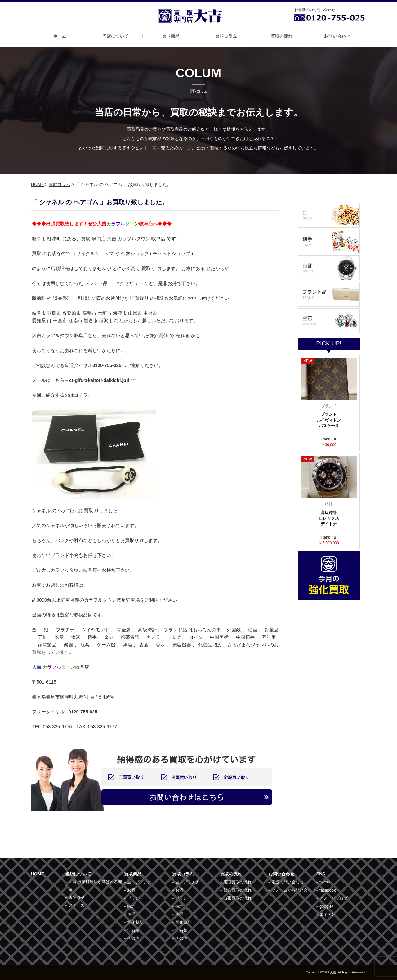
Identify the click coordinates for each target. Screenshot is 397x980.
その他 (133, 938)
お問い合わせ (337, 36)
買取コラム (226, 36)
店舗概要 (76, 897)
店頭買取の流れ (237, 882)
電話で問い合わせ (288, 882)
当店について (115, 36)
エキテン (328, 914)
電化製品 (135, 922)
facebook (328, 890)
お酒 (131, 890)
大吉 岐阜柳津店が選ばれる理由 (95, 885)
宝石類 (133, 930)
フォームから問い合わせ (294, 890)
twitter (325, 882)
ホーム (60, 36)
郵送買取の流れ (237, 890)
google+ (327, 906)
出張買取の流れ (237, 898)
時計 (131, 906)
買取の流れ (282, 36)
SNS (321, 874)
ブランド (135, 898)
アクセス (76, 905)
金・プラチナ (139, 882)
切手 (131, 914)
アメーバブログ (334, 898)
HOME (38, 184)
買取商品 (171, 36)
